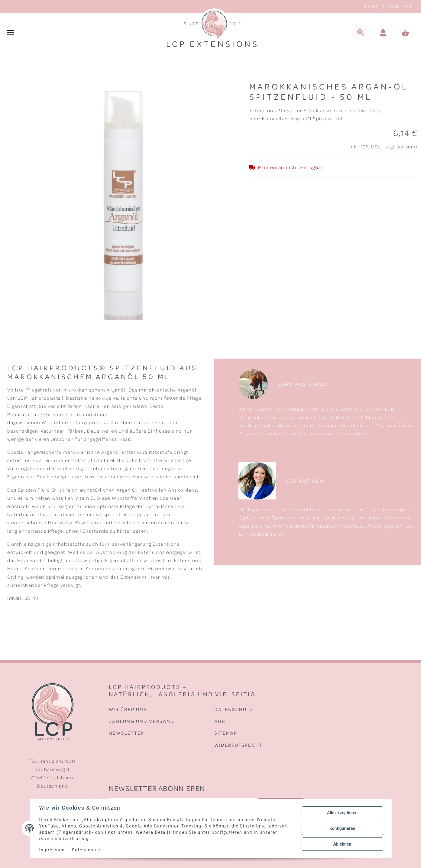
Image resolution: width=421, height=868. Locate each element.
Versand (407, 147)
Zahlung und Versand (142, 721)
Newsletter (126, 733)
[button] (383, 33)
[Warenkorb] (408, 33)
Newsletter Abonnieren (157, 788)
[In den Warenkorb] (8, 78)
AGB (220, 721)
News (371, 6)
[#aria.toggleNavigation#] (10, 33)
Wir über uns (128, 709)
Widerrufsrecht (238, 745)
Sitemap (226, 733)
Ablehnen (342, 844)
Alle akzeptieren (342, 813)
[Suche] (361, 33)
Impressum (52, 850)
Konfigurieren (342, 828)
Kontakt (401, 6)
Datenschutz (234, 709)
